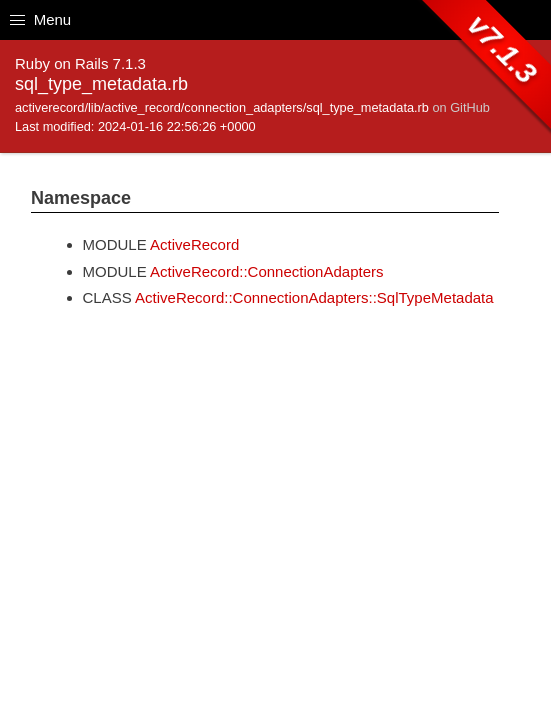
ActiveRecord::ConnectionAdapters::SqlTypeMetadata (314, 297)
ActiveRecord (194, 244)
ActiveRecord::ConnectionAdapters (266, 271)
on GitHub (460, 107)
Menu (40, 19)
